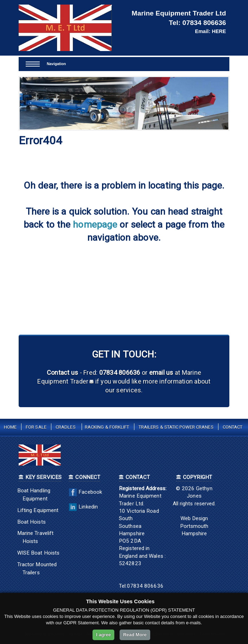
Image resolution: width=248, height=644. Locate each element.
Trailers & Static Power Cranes (176, 427)
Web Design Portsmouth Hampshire (194, 526)
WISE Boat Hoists (39, 553)
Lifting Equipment (38, 510)
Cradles (66, 427)
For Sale (36, 427)
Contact (233, 427)
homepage (95, 225)
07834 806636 (204, 23)
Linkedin (82, 507)
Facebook (85, 492)
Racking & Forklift (107, 427)
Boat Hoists (31, 522)
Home (10, 427)
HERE (219, 31)
